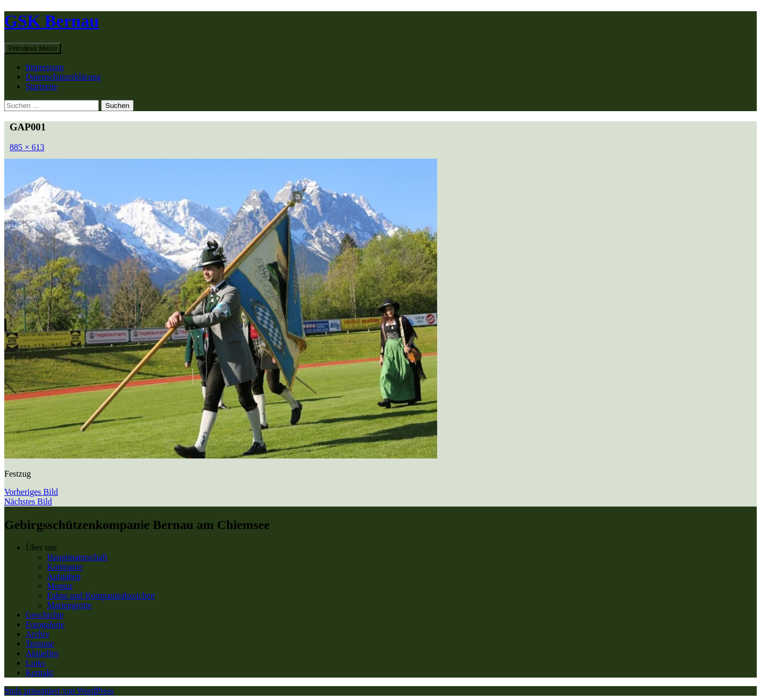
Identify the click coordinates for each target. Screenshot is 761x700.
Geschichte (45, 615)
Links (35, 663)
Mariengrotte (69, 605)
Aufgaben (64, 576)
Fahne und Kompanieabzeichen (101, 596)
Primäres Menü (33, 48)
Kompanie (65, 567)
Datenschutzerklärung (63, 77)
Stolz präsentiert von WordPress (59, 691)
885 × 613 (27, 147)
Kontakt (40, 672)
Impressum (45, 67)
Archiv (37, 634)
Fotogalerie (45, 624)
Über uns (41, 547)
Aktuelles (42, 653)
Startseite (42, 86)
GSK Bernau (52, 21)
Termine (40, 644)
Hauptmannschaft (77, 557)
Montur (60, 586)
